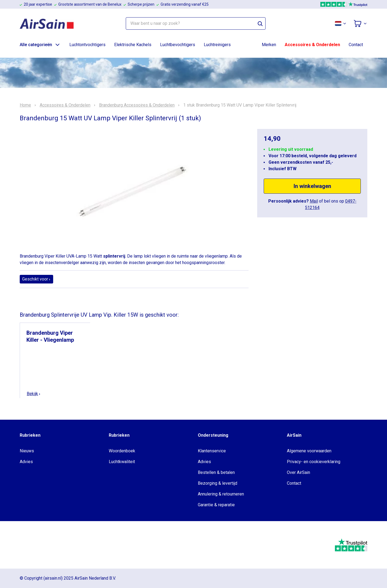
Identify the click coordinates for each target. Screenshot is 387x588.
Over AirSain (298, 472)
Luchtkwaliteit (122, 462)
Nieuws (27, 451)
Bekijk (34, 394)
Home (25, 105)
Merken (269, 45)
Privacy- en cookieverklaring (314, 462)
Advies (26, 462)
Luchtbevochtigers (178, 45)
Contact (356, 45)
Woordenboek (122, 451)
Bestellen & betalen (216, 472)
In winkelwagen (312, 186)
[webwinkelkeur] (36, 545)
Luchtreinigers (217, 45)
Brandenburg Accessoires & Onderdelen (137, 105)
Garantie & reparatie (216, 505)
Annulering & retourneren (221, 494)
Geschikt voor (36, 279)
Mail (314, 201)
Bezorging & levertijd (218, 483)
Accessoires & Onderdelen (312, 45)
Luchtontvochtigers (87, 45)
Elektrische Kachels (133, 45)
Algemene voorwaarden (309, 451)
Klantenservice (212, 451)
